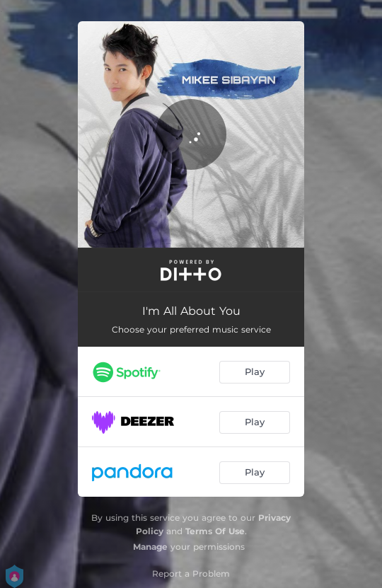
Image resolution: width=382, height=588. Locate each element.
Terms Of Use (215, 531)
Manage (150, 547)
